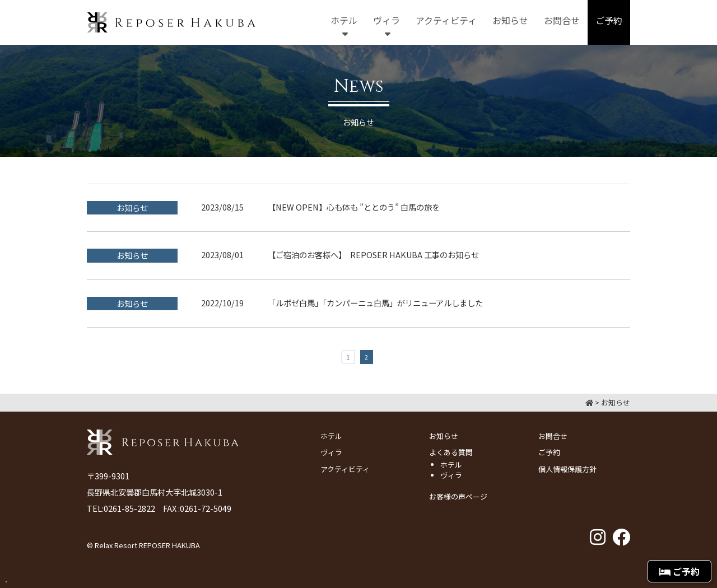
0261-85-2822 (129, 508)
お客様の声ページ (458, 496)
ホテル (331, 436)
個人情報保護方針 (567, 469)
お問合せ (553, 436)
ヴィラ (331, 452)
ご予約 (549, 452)
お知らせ (444, 436)
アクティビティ (345, 469)
